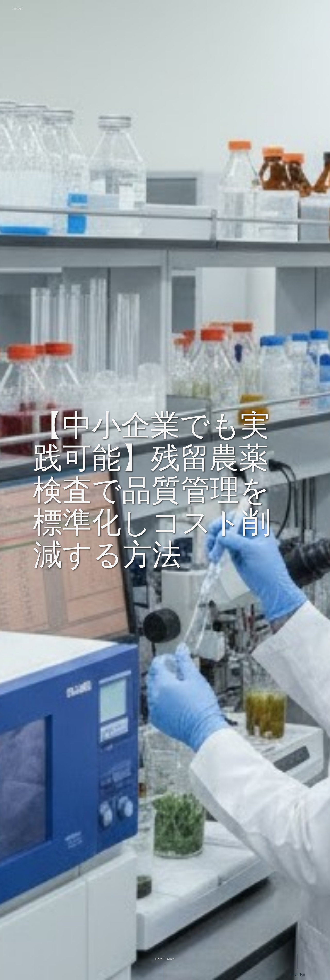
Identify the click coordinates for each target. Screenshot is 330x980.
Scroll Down (165, 959)
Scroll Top (297, 974)
